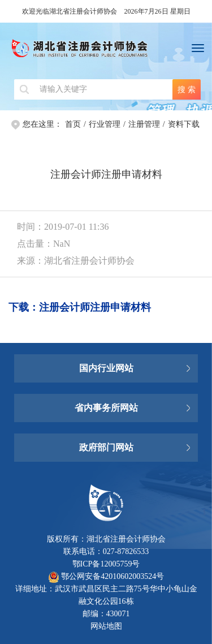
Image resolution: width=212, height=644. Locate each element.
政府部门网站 (106, 447)
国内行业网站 (106, 368)
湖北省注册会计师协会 (106, 51)
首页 (73, 124)
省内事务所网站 (106, 408)
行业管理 (105, 124)
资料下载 (184, 124)
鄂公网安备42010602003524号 (106, 576)
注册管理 (144, 124)
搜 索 (187, 89)
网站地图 (106, 626)
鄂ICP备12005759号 (106, 564)
